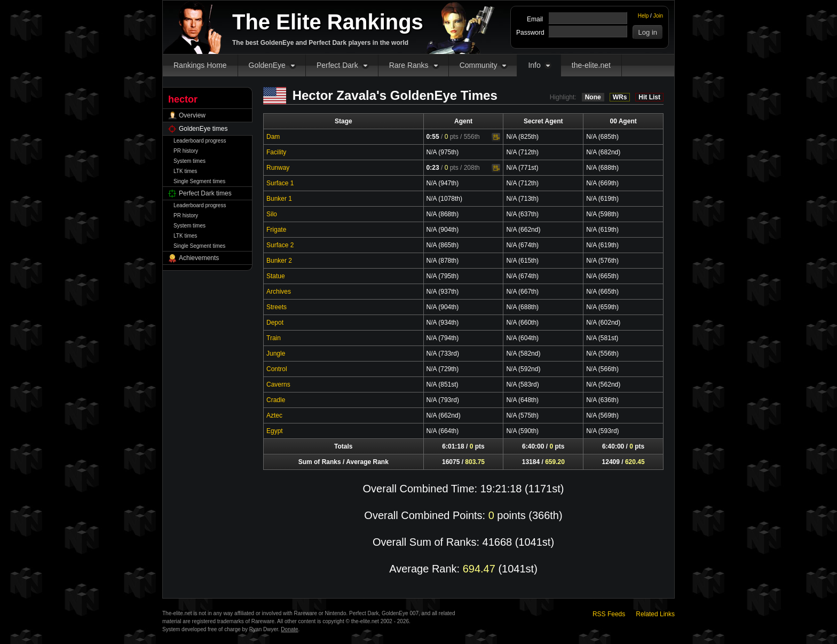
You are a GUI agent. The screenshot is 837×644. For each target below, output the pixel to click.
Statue (276, 276)
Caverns (278, 384)
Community (479, 65)
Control (277, 369)
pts (452, 137)
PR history (186, 151)
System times (189, 161)
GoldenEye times (203, 129)
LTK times (185, 171)
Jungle (276, 354)
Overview (192, 115)
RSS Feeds (609, 614)
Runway (278, 168)
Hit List (649, 97)
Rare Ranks (409, 65)
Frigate (276, 230)
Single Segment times (199, 181)
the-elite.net (591, 65)
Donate (289, 629)
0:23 (433, 168)
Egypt (275, 431)
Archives (279, 292)
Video (496, 137)
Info (534, 65)
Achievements (199, 258)
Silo (272, 214)
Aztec (274, 415)
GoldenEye (267, 65)
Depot (275, 323)
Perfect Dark (337, 65)
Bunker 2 (279, 261)
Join (658, 16)
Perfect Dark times (205, 193)
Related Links (655, 614)
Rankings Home (200, 65)
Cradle (276, 400)
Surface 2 (280, 245)
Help (643, 16)
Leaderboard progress (200, 141)
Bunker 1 (279, 199)
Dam (273, 137)
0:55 (433, 137)
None (593, 97)
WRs (620, 97)
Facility (276, 152)
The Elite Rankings (328, 22)
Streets (277, 307)
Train (274, 338)
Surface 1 (280, 183)
